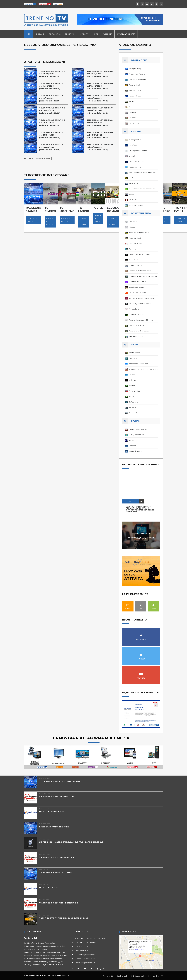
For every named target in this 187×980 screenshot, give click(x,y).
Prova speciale (134, 391)
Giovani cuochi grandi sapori (140, 254)
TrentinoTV (133, 446)
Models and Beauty (136, 287)
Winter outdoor (135, 413)
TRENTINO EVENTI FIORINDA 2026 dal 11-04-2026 (64, 918)
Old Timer (133, 380)
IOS (141, 605)
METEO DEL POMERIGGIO (52, 812)
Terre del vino (134, 309)
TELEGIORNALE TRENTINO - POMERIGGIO (60, 781)
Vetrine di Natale (135, 451)
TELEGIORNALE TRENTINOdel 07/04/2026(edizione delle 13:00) (52, 135)
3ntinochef (133, 222)
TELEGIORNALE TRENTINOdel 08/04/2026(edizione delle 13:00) (52, 123)
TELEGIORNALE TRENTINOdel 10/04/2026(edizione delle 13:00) (52, 98)
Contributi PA (157, 976)
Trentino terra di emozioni (139, 331)
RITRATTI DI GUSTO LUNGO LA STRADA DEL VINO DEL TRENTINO (143, 298)
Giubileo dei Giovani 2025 (138, 429)
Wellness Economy (136, 336)
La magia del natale (136, 435)
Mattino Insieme (135, 167)
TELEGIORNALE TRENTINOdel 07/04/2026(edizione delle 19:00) (100, 123)
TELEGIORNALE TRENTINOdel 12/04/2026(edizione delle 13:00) (52, 74)
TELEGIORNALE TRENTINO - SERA (56, 872)
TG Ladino (133, 118)
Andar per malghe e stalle (139, 232)
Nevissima (133, 375)
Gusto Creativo (135, 260)
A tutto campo (134, 353)
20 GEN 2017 (130, 501)
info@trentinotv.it (83, 946)
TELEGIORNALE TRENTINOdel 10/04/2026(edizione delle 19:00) (100, 86)
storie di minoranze (136, 205)
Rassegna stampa (136, 69)
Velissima (132, 407)
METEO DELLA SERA (49, 888)
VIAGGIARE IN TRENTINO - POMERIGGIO (59, 903)
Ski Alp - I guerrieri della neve (140, 304)
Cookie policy (123, 976)
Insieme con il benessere (138, 364)
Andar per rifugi (135, 238)
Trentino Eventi (135, 85)
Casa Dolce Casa (135, 243)
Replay (131, 396)
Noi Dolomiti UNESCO (137, 293)
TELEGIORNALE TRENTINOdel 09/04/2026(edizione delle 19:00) (100, 98)
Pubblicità (107, 34)
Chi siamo (40, 34)
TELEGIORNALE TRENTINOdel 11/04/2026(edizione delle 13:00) (52, 86)
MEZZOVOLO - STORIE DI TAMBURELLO (143, 369)
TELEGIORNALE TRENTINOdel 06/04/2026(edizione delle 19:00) (100, 135)
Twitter (141, 654)
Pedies (131, 101)
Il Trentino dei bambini (137, 282)
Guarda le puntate (32, 220)
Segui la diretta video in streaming (141, 538)
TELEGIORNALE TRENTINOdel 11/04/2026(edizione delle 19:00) (100, 74)
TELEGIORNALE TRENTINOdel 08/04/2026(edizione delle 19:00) (100, 110)
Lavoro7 (132, 156)
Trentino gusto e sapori (138, 325)
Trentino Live (141, 534)
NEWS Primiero (135, 90)
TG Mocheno (134, 123)
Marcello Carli (134, 440)
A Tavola (132, 227)
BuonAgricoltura (135, 140)
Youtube (141, 673)
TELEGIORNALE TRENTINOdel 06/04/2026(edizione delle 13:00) (52, 147)
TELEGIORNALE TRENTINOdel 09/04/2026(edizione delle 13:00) (52, 110)
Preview (132, 386)
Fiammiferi (133, 249)
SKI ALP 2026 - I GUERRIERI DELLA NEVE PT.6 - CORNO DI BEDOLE (71, 842)
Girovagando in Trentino (138, 151)
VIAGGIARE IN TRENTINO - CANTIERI (57, 857)
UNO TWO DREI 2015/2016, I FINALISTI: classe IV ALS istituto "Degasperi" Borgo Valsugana (140, 509)
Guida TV (84, 34)
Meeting (132, 178)
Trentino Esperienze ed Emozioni (141, 320)
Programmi (70, 34)
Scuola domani (135, 107)
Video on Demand (43, 159)
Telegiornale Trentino (137, 74)
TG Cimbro (133, 112)
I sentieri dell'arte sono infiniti (140, 271)
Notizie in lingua (135, 96)
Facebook (141, 634)
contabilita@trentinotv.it (85, 955)
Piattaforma (55, 34)
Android (153, 605)
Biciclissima (133, 358)
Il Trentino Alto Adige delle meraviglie (143, 276)
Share (95, 34)
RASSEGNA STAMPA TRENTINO (54, 827)
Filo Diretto (133, 145)
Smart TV (128, 605)
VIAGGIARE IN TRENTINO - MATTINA (57, 796)
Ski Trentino (133, 402)
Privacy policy (140, 976)
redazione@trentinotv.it (85, 963)
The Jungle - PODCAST (138, 314)
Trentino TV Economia (137, 79)
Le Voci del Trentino (136, 161)
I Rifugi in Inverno (135, 265)
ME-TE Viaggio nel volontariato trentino (143, 172)
